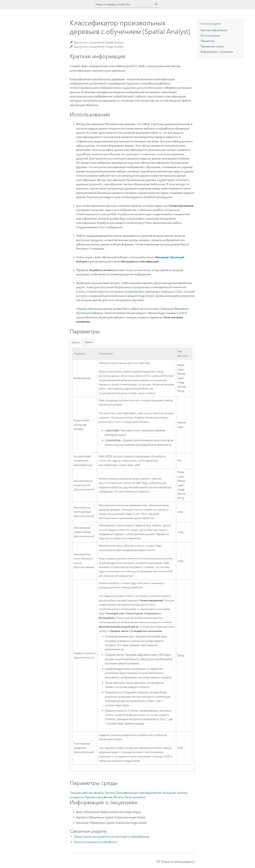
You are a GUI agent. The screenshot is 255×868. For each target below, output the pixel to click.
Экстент (110, 793)
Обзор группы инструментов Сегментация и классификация (111, 837)
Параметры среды (212, 46)
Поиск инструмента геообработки (95, 842)
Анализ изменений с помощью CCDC (150, 757)
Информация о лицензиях (217, 52)
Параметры (208, 41)
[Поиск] (156, 4)
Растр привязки (135, 797)
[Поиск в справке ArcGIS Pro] (124, 4)
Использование (210, 36)
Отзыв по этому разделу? (178, 862)
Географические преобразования (139, 793)
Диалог (76, 342)
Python (89, 342)
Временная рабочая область (104, 797)
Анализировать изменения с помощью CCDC (154, 291)
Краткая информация (214, 30)
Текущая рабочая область (87, 793)
